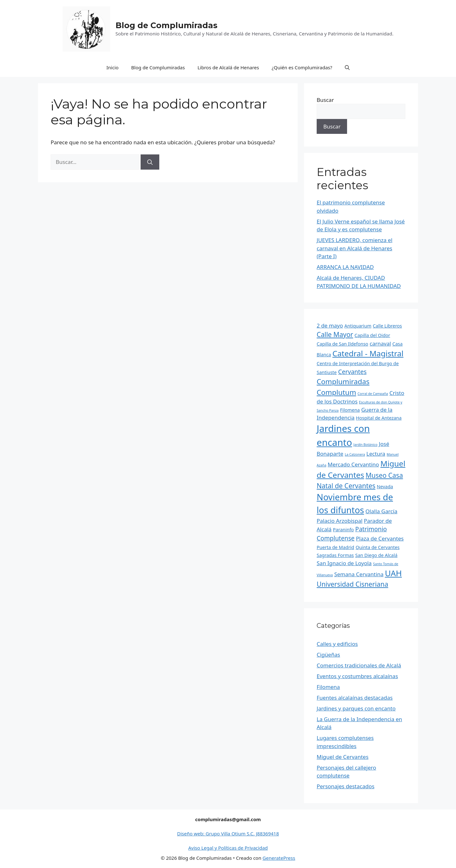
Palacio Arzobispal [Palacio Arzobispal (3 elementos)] (340, 521)
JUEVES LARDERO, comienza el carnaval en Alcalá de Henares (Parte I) (355, 248)
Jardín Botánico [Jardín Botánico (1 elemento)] (365, 445)
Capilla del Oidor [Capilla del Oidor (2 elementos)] (372, 335)
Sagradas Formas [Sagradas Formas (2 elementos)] (335, 555)
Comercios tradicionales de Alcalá (359, 665)
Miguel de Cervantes (343, 757)
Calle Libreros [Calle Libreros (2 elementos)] (387, 326)
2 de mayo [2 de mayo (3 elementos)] (330, 325)
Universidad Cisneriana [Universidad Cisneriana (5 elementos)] (352, 584)
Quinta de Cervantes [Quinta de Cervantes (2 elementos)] (378, 547)
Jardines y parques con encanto (356, 708)
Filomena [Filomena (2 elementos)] (350, 410)
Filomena (328, 687)
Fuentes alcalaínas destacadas (355, 698)
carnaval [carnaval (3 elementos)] (380, 343)
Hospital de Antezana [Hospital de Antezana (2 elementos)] (379, 418)
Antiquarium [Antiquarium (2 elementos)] (358, 326)
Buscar (325, 100)
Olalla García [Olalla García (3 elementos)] (381, 511)
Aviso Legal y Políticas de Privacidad (228, 848)
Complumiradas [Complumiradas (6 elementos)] (343, 381)
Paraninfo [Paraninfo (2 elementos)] (343, 530)
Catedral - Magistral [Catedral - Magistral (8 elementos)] (368, 353)
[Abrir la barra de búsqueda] (347, 67)
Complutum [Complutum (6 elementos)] (336, 392)
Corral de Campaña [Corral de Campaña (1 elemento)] (373, 394)
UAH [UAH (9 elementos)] (393, 573)
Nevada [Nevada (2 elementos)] (385, 487)
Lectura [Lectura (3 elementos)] (376, 454)
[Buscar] (150, 162)
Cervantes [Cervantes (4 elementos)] (352, 372)
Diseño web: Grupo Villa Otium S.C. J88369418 (228, 834)
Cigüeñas (328, 655)
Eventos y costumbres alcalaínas (357, 676)
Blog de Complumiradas (167, 25)
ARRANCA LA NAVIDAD (345, 267)
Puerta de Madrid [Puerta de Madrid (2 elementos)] (336, 547)
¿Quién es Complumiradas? (302, 67)
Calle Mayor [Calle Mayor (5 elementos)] (335, 334)
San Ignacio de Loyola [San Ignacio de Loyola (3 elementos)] (344, 563)
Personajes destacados (345, 786)
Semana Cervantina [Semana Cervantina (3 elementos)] (359, 574)
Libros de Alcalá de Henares (228, 67)
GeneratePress (279, 858)
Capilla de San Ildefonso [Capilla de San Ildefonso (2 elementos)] (342, 344)
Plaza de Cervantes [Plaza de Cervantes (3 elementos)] (380, 538)
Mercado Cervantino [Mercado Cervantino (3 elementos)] (353, 464)
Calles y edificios (337, 644)
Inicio (112, 67)
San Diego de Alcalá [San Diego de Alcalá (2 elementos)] (376, 555)
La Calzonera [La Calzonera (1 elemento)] (355, 454)
